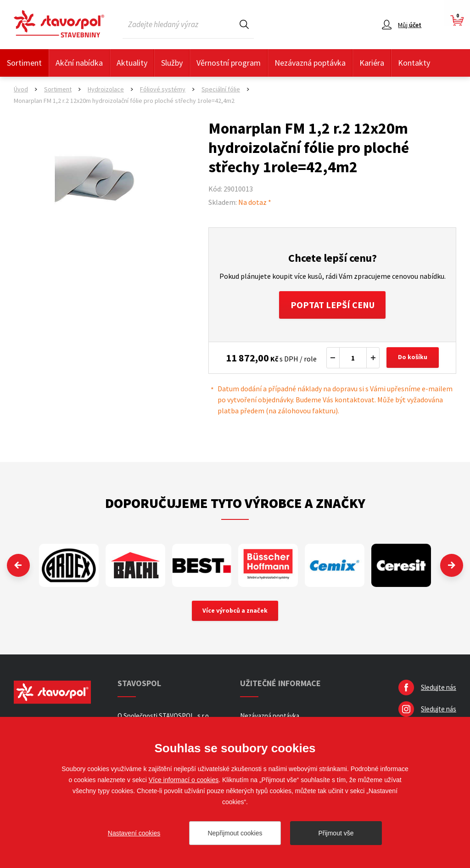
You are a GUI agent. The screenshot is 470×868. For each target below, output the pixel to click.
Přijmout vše (336, 833)
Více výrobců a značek (235, 611)
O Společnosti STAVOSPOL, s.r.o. (164, 716)
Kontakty (414, 63)
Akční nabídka (79, 63)
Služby (172, 63)
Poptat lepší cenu (333, 305)
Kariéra (372, 63)
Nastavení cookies (134, 833)
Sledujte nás (439, 687)
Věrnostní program (229, 63)
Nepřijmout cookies (235, 833)
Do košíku (413, 358)
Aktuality (132, 63)
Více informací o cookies (184, 780)
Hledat (244, 24)
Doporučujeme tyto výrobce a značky (235, 503)
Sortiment (24, 63)
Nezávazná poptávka (310, 63)
